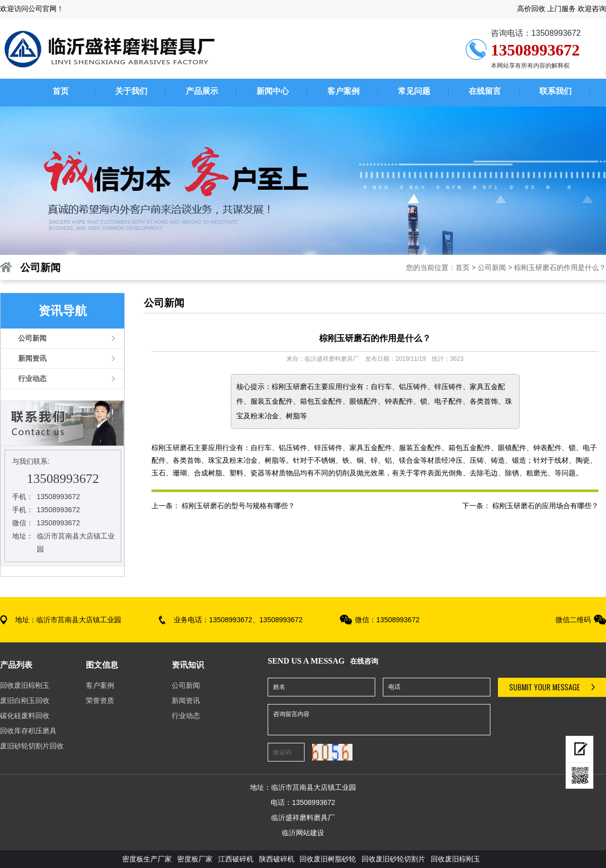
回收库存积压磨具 (28, 731)
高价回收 (531, 9)
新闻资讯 (186, 700)
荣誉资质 (100, 700)
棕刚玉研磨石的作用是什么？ (560, 267)
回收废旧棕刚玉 (25, 685)
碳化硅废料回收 (25, 716)
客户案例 (100, 685)
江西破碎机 (236, 859)
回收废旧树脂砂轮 (328, 859)
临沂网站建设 (303, 833)
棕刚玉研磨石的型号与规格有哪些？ (238, 506)
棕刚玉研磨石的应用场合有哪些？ (545, 506)
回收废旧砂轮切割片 (393, 859)
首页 (463, 267)
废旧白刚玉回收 (25, 700)
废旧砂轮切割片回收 (32, 746)
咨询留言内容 (379, 720)
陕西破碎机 (277, 859)
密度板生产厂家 (147, 859)
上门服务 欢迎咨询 (577, 9)
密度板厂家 (196, 859)
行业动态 (186, 716)
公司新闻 (492, 267)
